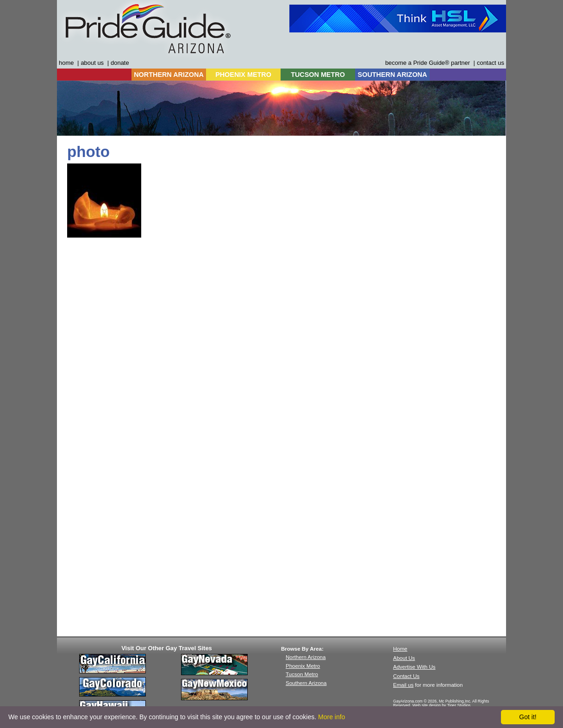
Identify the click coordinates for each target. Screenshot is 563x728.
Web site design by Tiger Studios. (442, 705)
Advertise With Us (414, 667)
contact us (491, 63)
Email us (403, 685)
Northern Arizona (306, 657)
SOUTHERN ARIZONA (393, 75)
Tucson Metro (302, 674)
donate (120, 63)
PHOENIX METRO (243, 75)
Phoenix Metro (303, 666)
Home (400, 649)
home (66, 63)
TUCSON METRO (318, 75)
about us (92, 63)
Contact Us (406, 676)
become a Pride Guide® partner (428, 63)
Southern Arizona (306, 683)
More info (332, 717)
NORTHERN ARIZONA (169, 75)
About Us (404, 658)
